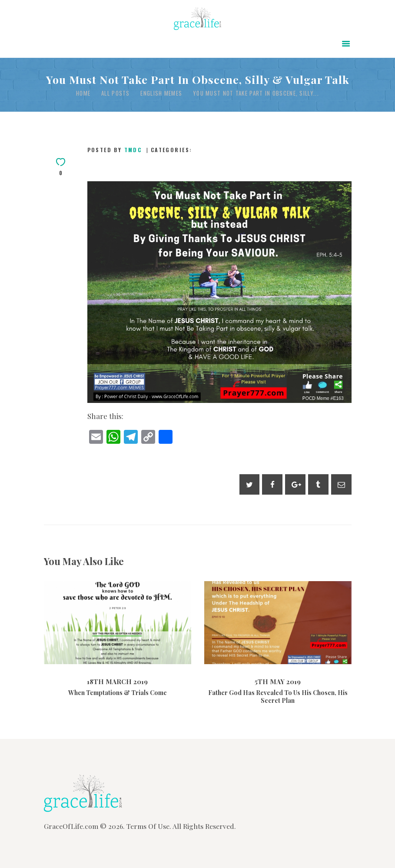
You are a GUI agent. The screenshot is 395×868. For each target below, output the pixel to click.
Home (83, 93)
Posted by (116, 150)
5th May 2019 (278, 682)
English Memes (161, 93)
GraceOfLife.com (71, 826)
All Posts (116, 93)
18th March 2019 (117, 682)
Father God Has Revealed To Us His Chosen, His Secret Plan (278, 697)
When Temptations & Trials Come (118, 693)
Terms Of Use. (149, 826)
